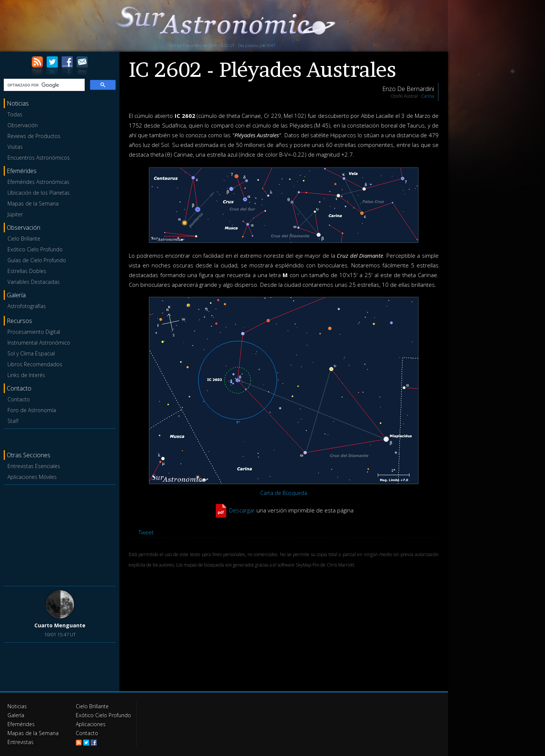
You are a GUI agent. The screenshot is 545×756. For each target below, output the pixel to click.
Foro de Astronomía (32, 410)
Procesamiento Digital (34, 332)
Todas (15, 114)
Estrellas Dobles (27, 271)
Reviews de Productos (34, 136)
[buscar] (43, 85)
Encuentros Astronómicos (39, 158)
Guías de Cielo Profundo (37, 260)
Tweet (146, 532)
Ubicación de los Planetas (39, 193)
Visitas (15, 147)
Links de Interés (26, 375)
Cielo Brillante (24, 239)
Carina (428, 96)
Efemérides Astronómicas (38, 182)
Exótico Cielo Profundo (35, 249)
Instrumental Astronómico (39, 343)
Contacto (19, 399)
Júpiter (15, 214)
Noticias (17, 706)
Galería (16, 715)
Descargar (242, 510)
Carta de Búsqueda (284, 493)
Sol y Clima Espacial (31, 353)
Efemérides (21, 724)
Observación (23, 125)
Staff (13, 421)
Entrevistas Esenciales (34, 466)
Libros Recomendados (35, 364)
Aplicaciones (91, 724)
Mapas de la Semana (33, 203)
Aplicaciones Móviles (32, 477)
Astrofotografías (27, 306)
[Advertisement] (60, 534)
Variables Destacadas (34, 282)
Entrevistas (21, 742)
